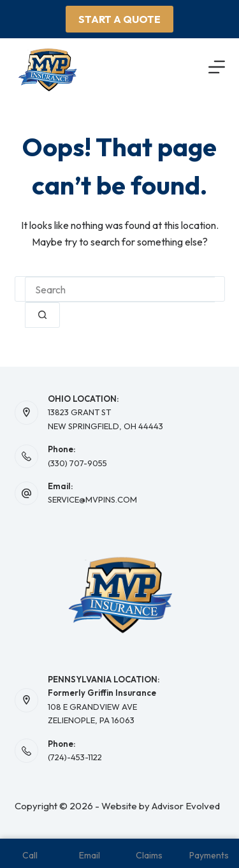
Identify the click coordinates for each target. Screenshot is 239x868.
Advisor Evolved (186, 806)
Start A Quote (119, 19)
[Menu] (217, 67)
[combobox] (120, 290)
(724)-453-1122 (75, 757)
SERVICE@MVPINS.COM (92, 499)
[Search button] (42, 315)
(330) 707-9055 (77, 463)
